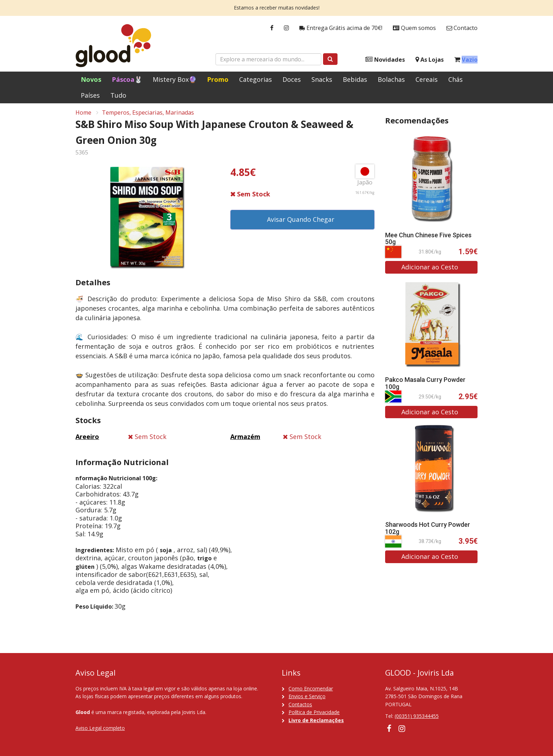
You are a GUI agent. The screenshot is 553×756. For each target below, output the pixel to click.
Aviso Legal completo (100, 728)
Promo (218, 79)
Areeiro (87, 439)
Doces (292, 79)
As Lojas (430, 60)
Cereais (427, 79)
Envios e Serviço (307, 696)
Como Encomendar (311, 688)
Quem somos (414, 28)
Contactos (300, 704)
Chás (455, 79)
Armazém (245, 439)
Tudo (118, 95)
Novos (91, 79)
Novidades (385, 60)
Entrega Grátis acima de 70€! (341, 28)
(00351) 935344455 (417, 716)
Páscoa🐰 (127, 79)
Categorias (256, 79)
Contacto (462, 28)
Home (83, 115)
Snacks (322, 79)
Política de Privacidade (314, 712)
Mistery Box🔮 (175, 79)
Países (90, 95)
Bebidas (355, 79)
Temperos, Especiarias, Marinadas (148, 115)
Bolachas (391, 79)
